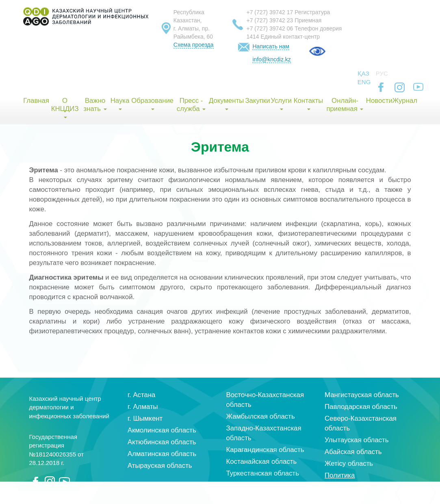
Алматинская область (162, 454)
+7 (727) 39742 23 (270, 20)
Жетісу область (349, 464)
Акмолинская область (162, 430)
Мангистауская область (362, 395)
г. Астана (141, 395)
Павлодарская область (361, 407)
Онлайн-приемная (345, 105)
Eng (364, 82)
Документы (227, 103)
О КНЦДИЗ (65, 108)
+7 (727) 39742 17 (270, 12)
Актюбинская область (162, 442)
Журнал (405, 101)
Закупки (257, 101)
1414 (253, 37)
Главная (36, 101)
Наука (120, 103)
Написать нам (271, 46)
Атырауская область (160, 466)
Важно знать (95, 105)
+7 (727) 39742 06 (270, 28)
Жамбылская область (261, 416)
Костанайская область (262, 462)
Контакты (308, 103)
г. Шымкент (145, 418)
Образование (152, 103)
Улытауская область (357, 440)
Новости (379, 101)
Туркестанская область (263, 473)
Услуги (281, 103)
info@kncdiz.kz (271, 59)
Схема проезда (194, 45)
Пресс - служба (191, 105)
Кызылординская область (267, 485)
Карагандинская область (265, 450)
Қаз (363, 73)
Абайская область (353, 452)
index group (390, 497)
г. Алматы (143, 407)
